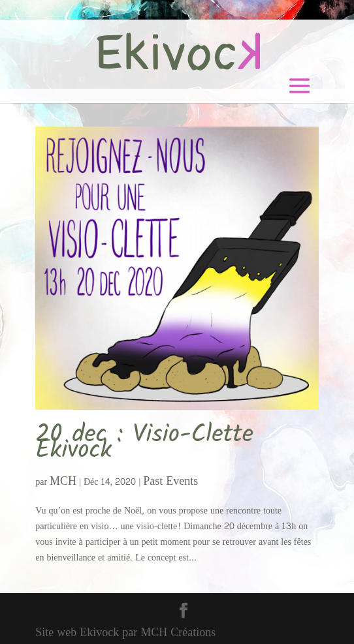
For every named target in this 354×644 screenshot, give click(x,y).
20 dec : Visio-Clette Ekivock (144, 443)
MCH (63, 481)
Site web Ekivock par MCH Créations (125, 633)
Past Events (170, 481)
